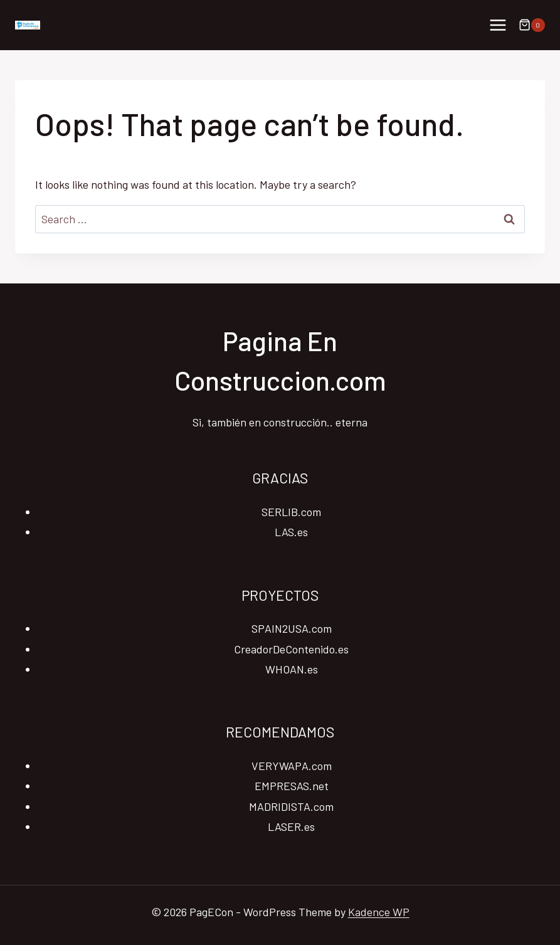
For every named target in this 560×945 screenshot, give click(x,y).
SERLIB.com (291, 512)
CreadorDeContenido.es (291, 649)
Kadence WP (379, 912)
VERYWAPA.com (292, 766)
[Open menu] (498, 25)
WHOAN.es (292, 669)
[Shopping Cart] (532, 25)
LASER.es (291, 826)
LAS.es (291, 532)
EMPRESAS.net (292, 786)
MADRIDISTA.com (291, 806)
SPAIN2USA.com (292, 628)
